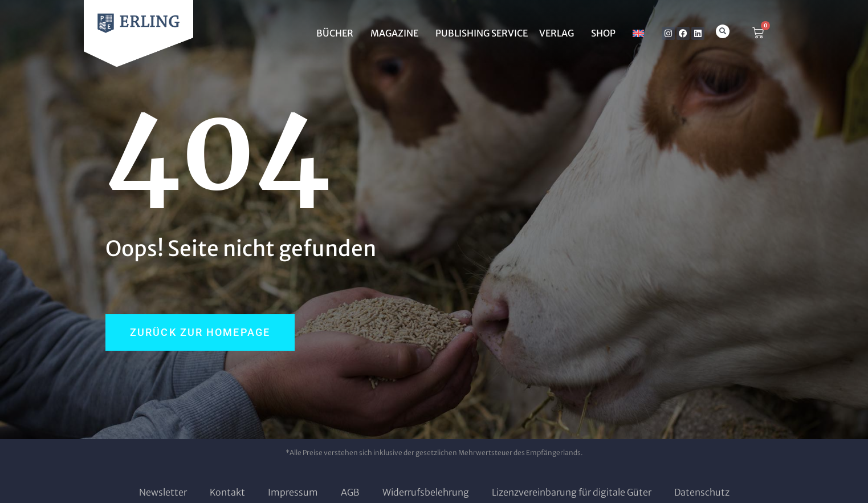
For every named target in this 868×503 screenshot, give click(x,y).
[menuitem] (638, 33)
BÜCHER (338, 33)
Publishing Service (482, 33)
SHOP (606, 33)
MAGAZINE (397, 33)
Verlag (559, 33)
